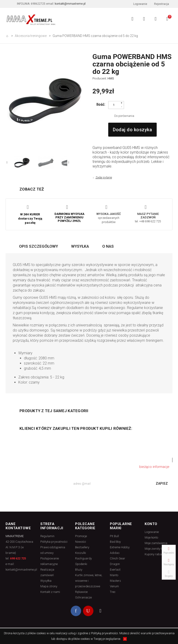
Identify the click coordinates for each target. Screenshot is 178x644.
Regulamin (47, 536)
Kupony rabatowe (156, 554)
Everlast (115, 570)
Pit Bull (114, 536)
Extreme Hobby (120, 547)
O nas (108, 246)
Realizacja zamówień (47, 572)
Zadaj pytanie (104, 177)
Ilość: (101, 104)
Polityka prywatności (54, 542)
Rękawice (81, 592)
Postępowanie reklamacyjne (50, 561)
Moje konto (151, 537)
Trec (113, 592)
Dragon (115, 564)
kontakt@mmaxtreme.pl (70, 4)
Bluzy (79, 570)
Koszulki (81, 553)
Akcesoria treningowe (31, 36)
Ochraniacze (83, 597)
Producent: (103, 79)
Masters (115, 581)
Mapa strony (49, 586)
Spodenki (81, 564)
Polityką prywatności (105, 633)
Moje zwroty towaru (157, 549)
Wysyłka (80, 246)
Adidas (115, 553)
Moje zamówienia (156, 543)
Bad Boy (115, 542)
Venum (114, 586)
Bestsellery (82, 547)
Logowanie (136, 5)
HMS (111, 78)
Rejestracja (162, 4)
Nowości (81, 542)
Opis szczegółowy (38, 246)
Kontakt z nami (50, 592)
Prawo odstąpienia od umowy (53, 550)
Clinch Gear (118, 558)
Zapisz (162, 483)
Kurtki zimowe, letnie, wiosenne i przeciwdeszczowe (89, 581)
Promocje (81, 536)
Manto (114, 575)
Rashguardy (83, 558)
